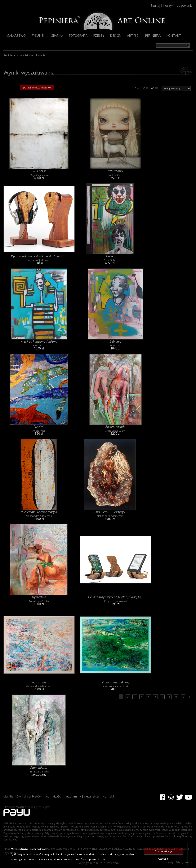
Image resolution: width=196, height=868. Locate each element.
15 (136, 88)
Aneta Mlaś (39, 431)
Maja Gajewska (39, 175)
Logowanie (185, 6)
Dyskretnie (39, 597)
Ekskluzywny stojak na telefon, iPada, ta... (116, 597)
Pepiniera (153, 36)
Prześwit (39, 427)
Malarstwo (16, 36)
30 (145, 88)
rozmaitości (53, 796)
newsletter (92, 796)
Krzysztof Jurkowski (39, 260)
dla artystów (33, 796)
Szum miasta (39, 768)
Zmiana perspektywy (116, 682)
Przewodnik (115, 171)
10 (183, 697)
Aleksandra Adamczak (39, 516)
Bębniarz (115, 341)
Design (116, 36)
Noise (110, 256)
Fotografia (78, 36)
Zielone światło (115, 427)
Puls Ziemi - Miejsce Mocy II (39, 512)
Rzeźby (99, 36)
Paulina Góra (115, 175)
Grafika (57, 36)
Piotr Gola (110, 260)
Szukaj (155, 6)
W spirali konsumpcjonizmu (39, 341)
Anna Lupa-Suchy (115, 431)
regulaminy (73, 796)
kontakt (108, 796)
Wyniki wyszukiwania (33, 55)
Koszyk (168, 6)
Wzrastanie (39, 682)
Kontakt (174, 36)
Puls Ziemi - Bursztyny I (110, 512)
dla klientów (12, 796)
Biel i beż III (39, 171)
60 (155, 88)
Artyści (133, 36)
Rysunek (38, 36)
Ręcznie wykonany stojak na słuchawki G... (39, 256)
